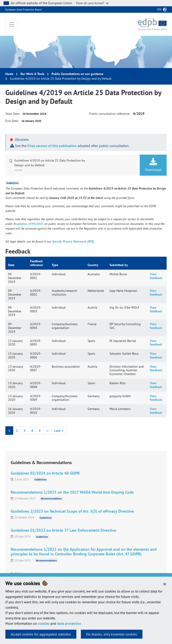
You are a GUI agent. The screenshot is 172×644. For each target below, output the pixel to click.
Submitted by (119, 265)
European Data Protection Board (23, 10)
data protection (69, 623)
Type (55, 265)
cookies (44, 623)
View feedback (156, 276)
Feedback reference (36, 263)
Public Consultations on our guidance (77, 74)
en (159, 9)
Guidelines (12, 183)
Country (93, 265)
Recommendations (51, 498)
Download (153, 165)
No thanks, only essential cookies (112, 634)
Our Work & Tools (32, 74)
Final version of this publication (52, 146)
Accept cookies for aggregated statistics (41, 634)
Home (9, 74)
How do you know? (92, 3)
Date (11, 265)
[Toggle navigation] (12, 24)
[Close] (165, 584)
